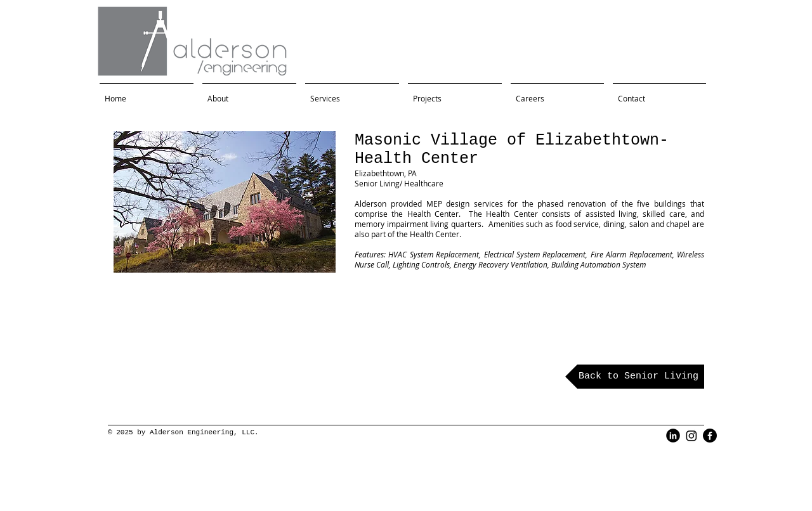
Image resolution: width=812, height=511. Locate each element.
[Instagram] (691, 436)
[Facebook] (710, 436)
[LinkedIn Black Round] (673, 436)
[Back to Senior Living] (635, 377)
